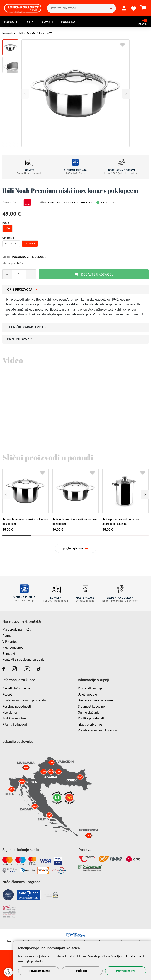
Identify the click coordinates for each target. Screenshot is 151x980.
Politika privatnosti (91, 718)
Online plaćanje (89, 712)
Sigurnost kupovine (91, 706)
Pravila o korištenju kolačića (97, 730)
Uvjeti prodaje (87, 694)
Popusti (10, 22)
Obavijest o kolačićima (126, 956)
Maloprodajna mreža (17, 629)
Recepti (29, 22)
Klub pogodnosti (14, 647)
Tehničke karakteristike (30, 327)
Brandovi (9, 653)
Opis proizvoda (23, 289)
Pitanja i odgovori (15, 724)
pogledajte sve (73, 548)
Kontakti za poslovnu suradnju (23, 659)
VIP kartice (10, 641)
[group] (75, 93)
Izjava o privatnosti (91, 724)
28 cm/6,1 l (11, 243)
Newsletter (10, 712)
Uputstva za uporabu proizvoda (24, 700)
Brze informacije (24, 339)
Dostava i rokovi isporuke (95, 700)
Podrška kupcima (14, 718)
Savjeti (48, 22)
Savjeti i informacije (16, 688)
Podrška (68, 22)
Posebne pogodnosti (17, 706)
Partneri (8, 635)
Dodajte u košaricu (94, 275)
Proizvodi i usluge (90, 688)
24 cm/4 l (30, 243)
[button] (126, 94)
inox (7, 228)
